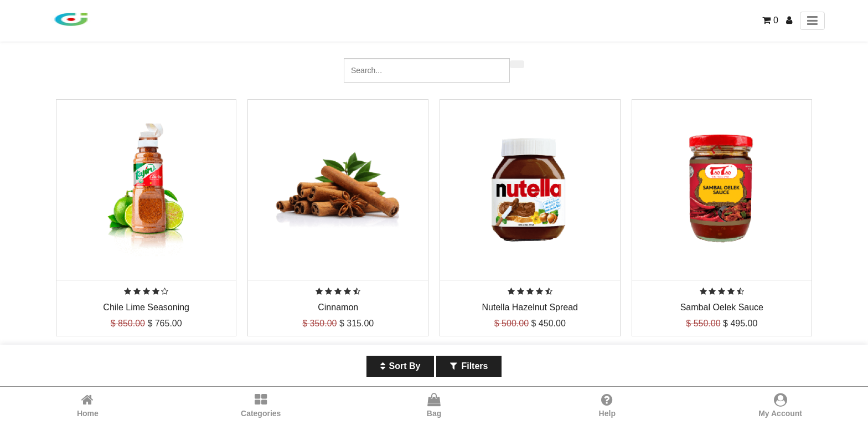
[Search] (517, 64)
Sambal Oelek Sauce (722, 307)
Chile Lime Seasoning (146, 307)
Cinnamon (338, 307)
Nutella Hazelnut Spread (530, 307)
